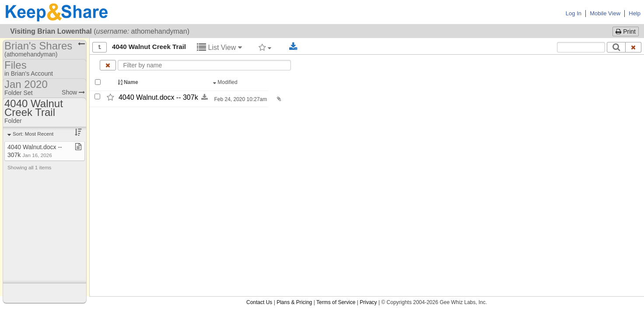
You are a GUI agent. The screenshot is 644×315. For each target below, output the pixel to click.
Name (129, 82)
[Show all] (100, 47)
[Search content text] (581, 47)
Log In (574, 13)
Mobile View (605, 13)
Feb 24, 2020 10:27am (240, 99)
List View (219, 47)
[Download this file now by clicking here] (205, 97)
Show (73, 92)
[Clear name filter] (108, 65)
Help (635, 13)
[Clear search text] (633, 47)
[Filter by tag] (265, 47)
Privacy (368, 302)
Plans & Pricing (294, 302)
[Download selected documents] (293, 47)
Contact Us (259, 302)
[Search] (616, 47)
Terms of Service (336, 302)
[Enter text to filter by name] (205, 65)
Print (626, 31)
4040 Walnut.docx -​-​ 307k (158, 97)
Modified (226, 82)
